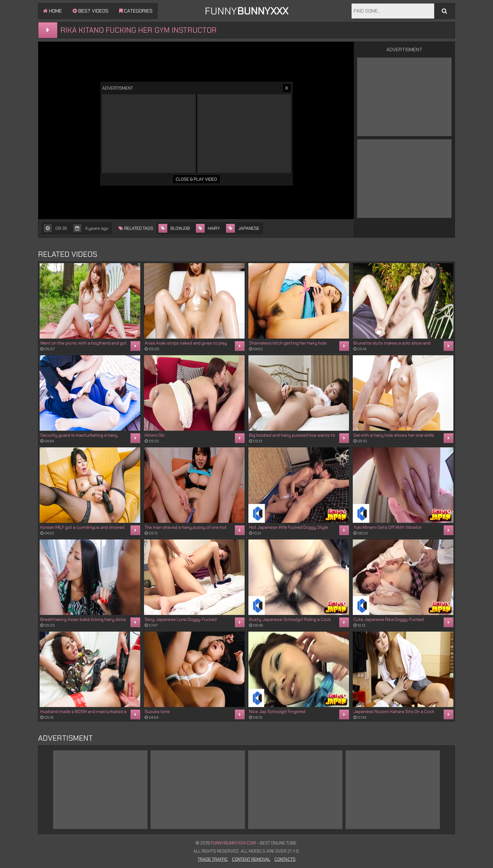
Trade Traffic (213, 859)
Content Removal (251, 859)
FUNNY (246, 11)
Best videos (91, 11)
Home (53, 11)
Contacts (285, 859)
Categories (136, 11)
